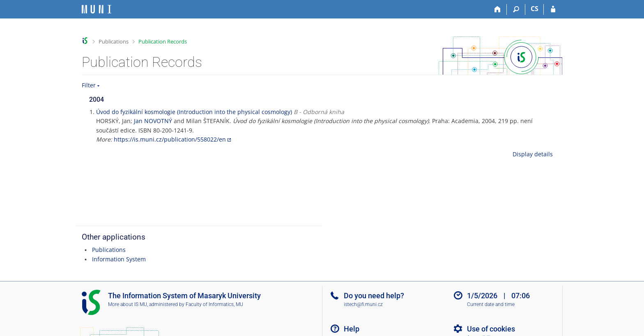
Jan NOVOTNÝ (153, 121)
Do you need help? (374, 296)
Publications (114, 41)
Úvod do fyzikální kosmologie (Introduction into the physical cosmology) (194, 112)
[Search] (516, 9)
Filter (89, 85)
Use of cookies (491, 329)
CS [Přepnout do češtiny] (535, 9)
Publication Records (163, 41)
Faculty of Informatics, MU (214, 304)
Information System (119, 259)
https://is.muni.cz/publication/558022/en (170, 139)
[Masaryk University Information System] (97, 9)
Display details (533, 154)
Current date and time (491, 304)
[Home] (498, 9)
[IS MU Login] (553, 9)
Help (352, 329)
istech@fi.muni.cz (363, 304)
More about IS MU (128, 304)
